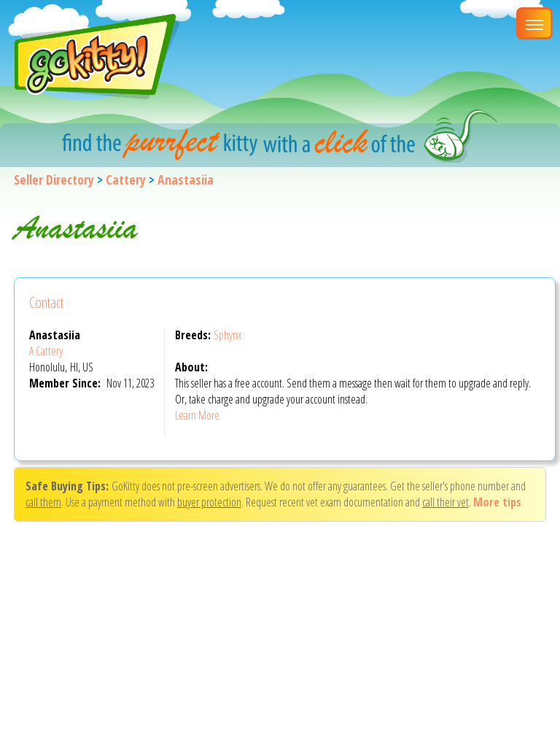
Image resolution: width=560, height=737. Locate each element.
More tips (497, 502)
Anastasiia (186, 180)
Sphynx (227, 335)
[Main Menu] (534, 23)
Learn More (197, 415)
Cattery (126, 180)
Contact (46, 302)
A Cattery (46, 351)
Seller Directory (54, 180)
